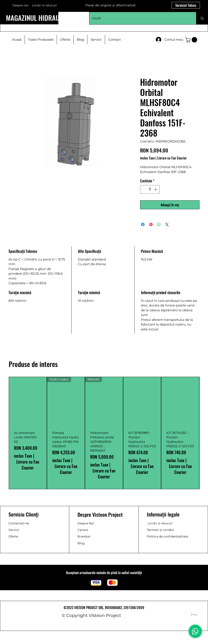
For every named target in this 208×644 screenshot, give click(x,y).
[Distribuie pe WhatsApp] (159, 224)
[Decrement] (144, 189)
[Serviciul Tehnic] (186, 5)
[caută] (140, 18)
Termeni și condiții (161, 530)
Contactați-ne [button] (19, 523)
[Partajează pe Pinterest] (151, 224)
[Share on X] (167, 224)
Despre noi (20, 5)
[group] (104, 433)
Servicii (14, 530)
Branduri (84, 536)
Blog (81, 543)
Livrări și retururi (160, 523)
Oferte (13, 536)
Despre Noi (86, 523)
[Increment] (156, 189)
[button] (192, 40)
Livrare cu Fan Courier (172, 158)
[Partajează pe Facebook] (143, 224)
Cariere (83, 530)
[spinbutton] (150, 189)
